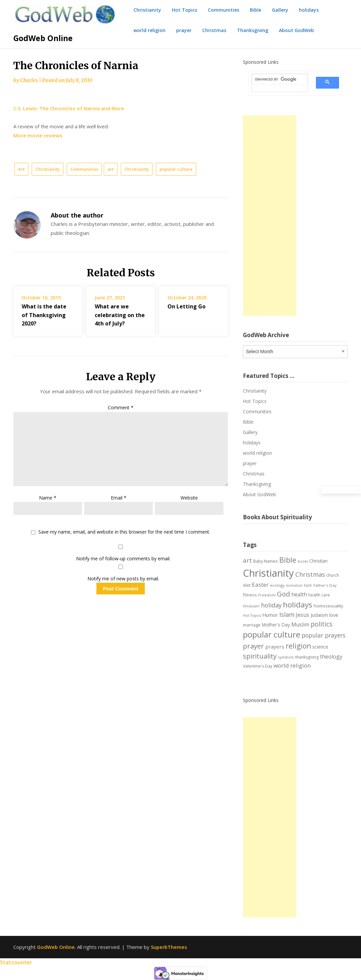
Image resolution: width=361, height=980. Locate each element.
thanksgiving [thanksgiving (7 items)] (307, 657)
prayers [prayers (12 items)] (275, 647)
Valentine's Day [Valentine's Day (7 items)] (258, 666)
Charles (29, 80)
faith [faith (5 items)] (308, 585)
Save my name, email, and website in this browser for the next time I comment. (124, 532)
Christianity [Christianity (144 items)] (268, 573)
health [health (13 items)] (299, 594)
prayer (184, 30)
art (111, 169)
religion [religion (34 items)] (298, 646)
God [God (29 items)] (283, 594)
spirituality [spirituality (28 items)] (260, 656)
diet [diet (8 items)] (247, 585)
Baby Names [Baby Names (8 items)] (266, 561)
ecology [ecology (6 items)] (277, 585)
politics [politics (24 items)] (321, 624)
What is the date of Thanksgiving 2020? (44, 315)
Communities (224, 10)
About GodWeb (296, 30)
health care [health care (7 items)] (319, 595)
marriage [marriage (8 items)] (252, 625)
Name (48, 498)
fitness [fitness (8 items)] (250, 595)
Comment (121, 407)
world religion (149, 30)
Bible (256, 10)
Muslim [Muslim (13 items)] (300, 624)
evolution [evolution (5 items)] (294, 585)
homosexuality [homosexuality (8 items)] (328, 606)
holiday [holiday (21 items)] (271, 605)
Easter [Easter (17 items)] (260, 585)
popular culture (176, 169)
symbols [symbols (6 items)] (286, 657)
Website (189, 498)
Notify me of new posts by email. (123, 579)
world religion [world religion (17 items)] (292, 665)
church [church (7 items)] (333, 575)
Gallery (280, 10)
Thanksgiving (253, 30)
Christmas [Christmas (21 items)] (310, 574)
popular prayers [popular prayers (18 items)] (323, 635)
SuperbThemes (169, 947)
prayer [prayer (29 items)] (253, 646)
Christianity (147, 10)
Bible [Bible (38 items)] (288, 560)
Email (119, 498)
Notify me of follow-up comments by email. (123, 558)
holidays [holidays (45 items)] (298, 605)
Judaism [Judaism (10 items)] (319, 615)
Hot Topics (185, 10)
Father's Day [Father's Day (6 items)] (325, 585)
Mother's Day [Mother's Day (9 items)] (276, 625)
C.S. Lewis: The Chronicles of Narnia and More (69, 108)
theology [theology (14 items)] (331, 657)
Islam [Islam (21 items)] (287, 614)
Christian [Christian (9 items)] (318, 561)
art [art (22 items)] (247, 560)
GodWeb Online (43, 38)
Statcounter (16, 962)
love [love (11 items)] (334, 615)
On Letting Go (187, 306)
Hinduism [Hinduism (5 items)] (251, 606)
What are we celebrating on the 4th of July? (120, 315)
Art (21, 169)
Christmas (214, 30)
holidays (309, 10)
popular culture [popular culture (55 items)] (272, 635)
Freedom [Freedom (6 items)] (267, 595)
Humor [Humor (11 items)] (270, 615)
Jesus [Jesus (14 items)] (303, 615)
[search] (276, 79)
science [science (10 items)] (320, 647)
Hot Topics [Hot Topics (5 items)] (252, 615)
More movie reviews (38, 135)
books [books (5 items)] (303, 561)
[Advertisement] (270, 216)
